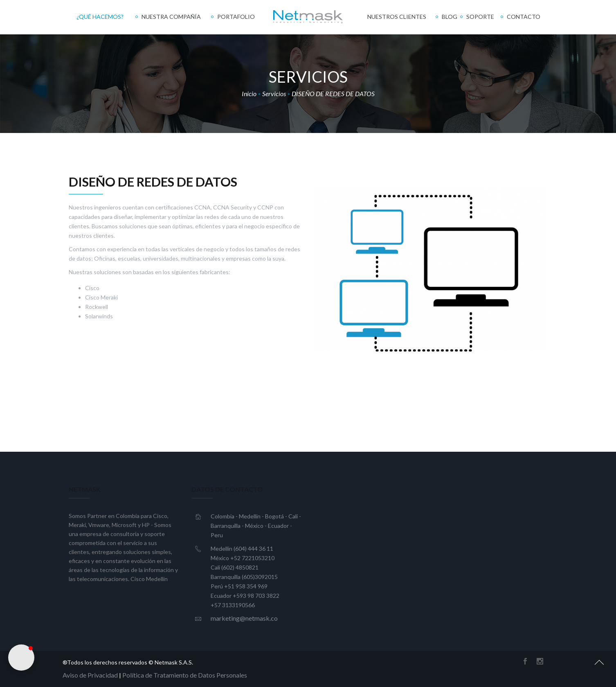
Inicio (249, 93)
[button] (21, 658)
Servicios (274, 93)
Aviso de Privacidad (90, 675)
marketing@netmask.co (244, 618)
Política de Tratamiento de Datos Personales (185, 675)
